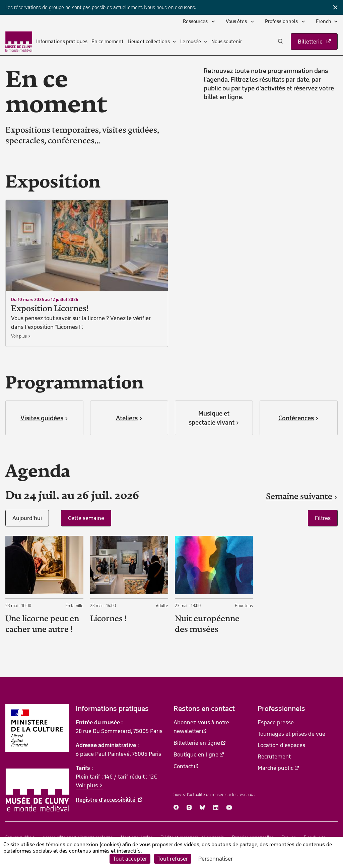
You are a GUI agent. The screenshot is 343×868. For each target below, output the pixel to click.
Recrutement (274, 756)
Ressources (196, 21)
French (324, 21)
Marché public (276, 768)
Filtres (323, 518)
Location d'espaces (281, 745)
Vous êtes (237, 21)
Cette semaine (86, 518)
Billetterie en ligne (197, 743)
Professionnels (282, 21)
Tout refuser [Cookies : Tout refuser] (173, 859)
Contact (183, 766)
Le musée (191, 42)
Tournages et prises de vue (291, 734)
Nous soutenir (227, 42)
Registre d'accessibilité (106, 800)
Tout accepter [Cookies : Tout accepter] (130, 859)
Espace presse (276, 722)
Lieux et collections (149, 42)
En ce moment (108, 42)
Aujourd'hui (27, 518)
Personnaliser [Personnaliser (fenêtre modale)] (216, 859)
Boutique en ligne (196, 754)
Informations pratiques (62, 42)
